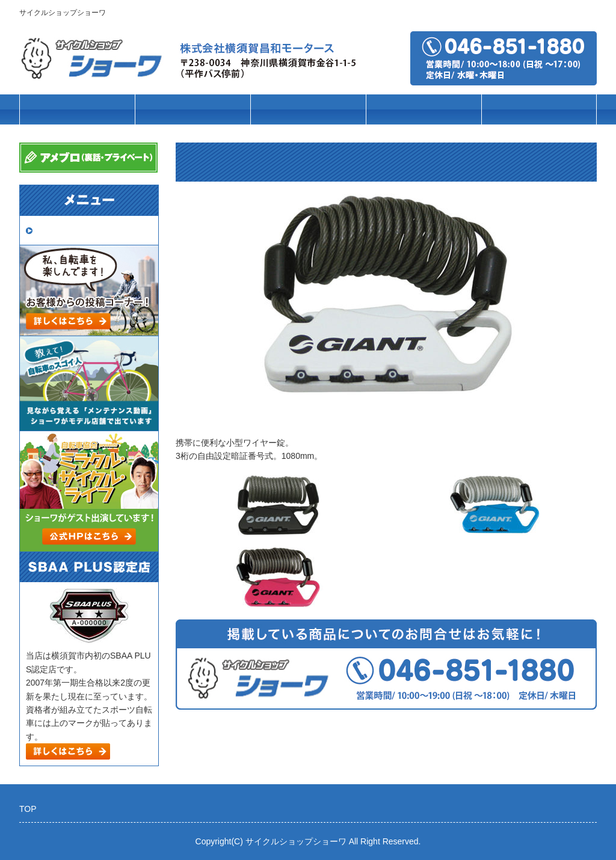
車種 (192, 110)
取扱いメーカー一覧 (78, 230)
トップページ (77, 110)
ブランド (308, 110)
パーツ (424, 110)
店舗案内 (539, 110)
